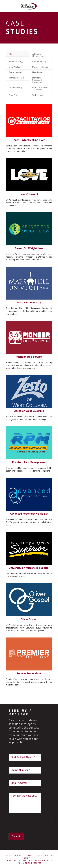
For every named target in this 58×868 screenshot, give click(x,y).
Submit (16, 836)
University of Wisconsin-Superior (29, 556)
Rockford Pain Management (29, 451)
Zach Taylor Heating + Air (29, 132)
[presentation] (32, 822)
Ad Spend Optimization (38, 48)
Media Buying (15, 80)
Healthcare (37, 65)
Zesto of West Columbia (29, 401)
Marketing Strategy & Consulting (37, 73)
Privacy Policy (14, 855)
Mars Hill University (29, 293)
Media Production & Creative (40, 82)
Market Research (17, 71)
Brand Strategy (16, 55)
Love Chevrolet (29, 186)
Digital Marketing (40, 60)
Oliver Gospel (29, 607)
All (11, 47)
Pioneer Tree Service (29, 347)
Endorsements (16, 65)
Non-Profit (14, 88)
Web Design (38, 88)
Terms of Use (33, 855)
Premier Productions (29, 660)
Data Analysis (15, 60)
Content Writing (39, 55)
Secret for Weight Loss (29, 240)
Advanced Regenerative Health (29, 502)
